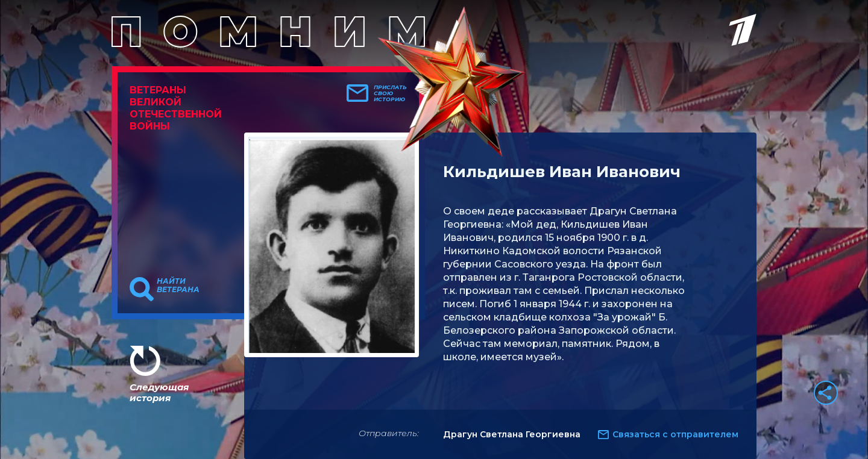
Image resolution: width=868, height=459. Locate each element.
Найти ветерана (178, 286)
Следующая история (159, 392)
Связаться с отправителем (675, 434)
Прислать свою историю (390, 93)
